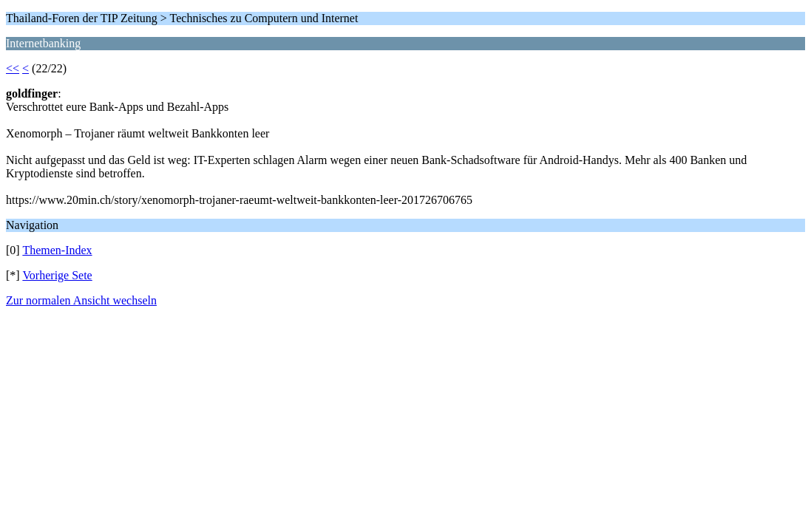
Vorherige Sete (57, 275)
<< (13, 68)
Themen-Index (57, 250)
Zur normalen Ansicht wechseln (81, 300)
